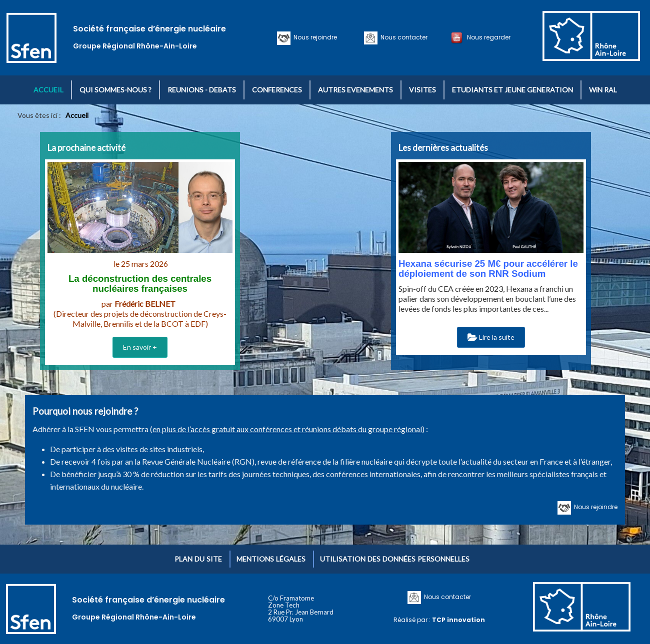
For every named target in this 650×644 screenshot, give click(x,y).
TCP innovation (458, 620)
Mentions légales (271, 559)
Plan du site (198, 559)
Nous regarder (487, 37)
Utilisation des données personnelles (395, 559)
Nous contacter (402, 37)
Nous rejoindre (314, 37)
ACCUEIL (48, 90)
